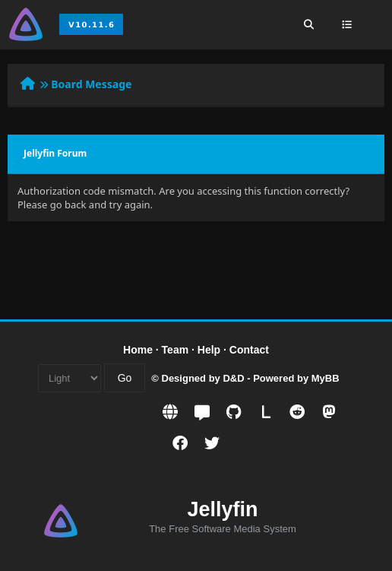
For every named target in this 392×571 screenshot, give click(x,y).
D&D (233, 378)
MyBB (326, 378)
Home (138, 350)
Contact (249, 350)
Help (209, 350)
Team (175, 350)
